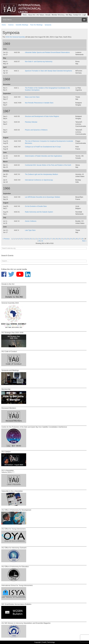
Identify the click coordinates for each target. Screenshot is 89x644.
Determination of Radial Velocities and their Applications (43, 156)
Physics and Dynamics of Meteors (36, 130)
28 (82, 239)
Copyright (37, 642)
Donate (48, 15)
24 (71, 239)
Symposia (48, 25)
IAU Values (40, 15)
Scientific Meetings (22, 25)
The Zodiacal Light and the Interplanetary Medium (41, 174)
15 (45, 239)
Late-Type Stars (30, 230)
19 (56, 239)
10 (30, 239)
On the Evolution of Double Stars (36, 206)
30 (39, 241)
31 (42, 241)
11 (33, 239)
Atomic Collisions (31, 221)
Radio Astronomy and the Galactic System (39, 212)
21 (62, 239)
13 (39, 239)
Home (25, 15)
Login (84, 15)
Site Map (69, 15)
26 (77, 239)
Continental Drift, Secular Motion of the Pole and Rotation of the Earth (48, 165)
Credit (44, 642)
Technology (51, 642)
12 (36, 239)
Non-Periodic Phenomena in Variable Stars (39, 103)
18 (54, 239)
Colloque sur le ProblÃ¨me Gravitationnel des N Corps (43, 147)
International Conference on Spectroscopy (39, 180)
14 (42, 239)
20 (59, 239)
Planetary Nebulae (31, 122)
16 (48, 239)
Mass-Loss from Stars (32, 97)
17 (51, 239)
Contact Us (77, 15)
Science (11, 25)
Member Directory (58, 15)
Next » (84, 241)
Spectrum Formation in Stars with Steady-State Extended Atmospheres (48, 71)
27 (79, 239)
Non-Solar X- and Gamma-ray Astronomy (39, 62)
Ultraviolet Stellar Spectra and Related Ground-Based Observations (47, 52)
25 (74, 239)
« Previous (6, 239)
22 (65, 239)
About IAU (32, 15)
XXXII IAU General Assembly (15, 37)
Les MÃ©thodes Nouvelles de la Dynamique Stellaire (43, 197)
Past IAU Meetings (36, 25)
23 (68, 239)
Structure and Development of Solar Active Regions (42, 116)
